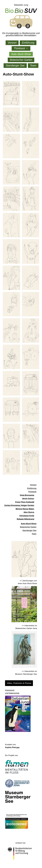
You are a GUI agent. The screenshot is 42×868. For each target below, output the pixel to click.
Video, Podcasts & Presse (19, 683)
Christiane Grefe (27, 516)
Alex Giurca (29, 512)
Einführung (28, 43)
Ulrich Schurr (28, 499)
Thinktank (22, 48)
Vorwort (12, 43)
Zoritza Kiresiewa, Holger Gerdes (19, 506)
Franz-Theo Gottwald (25, 502)
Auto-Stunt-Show (21, 54)
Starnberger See (15, 66)
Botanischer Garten (21, 60)
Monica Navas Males (25, 509)
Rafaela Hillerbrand (25, 519)
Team (33, 66)
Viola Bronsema (27, 495)
